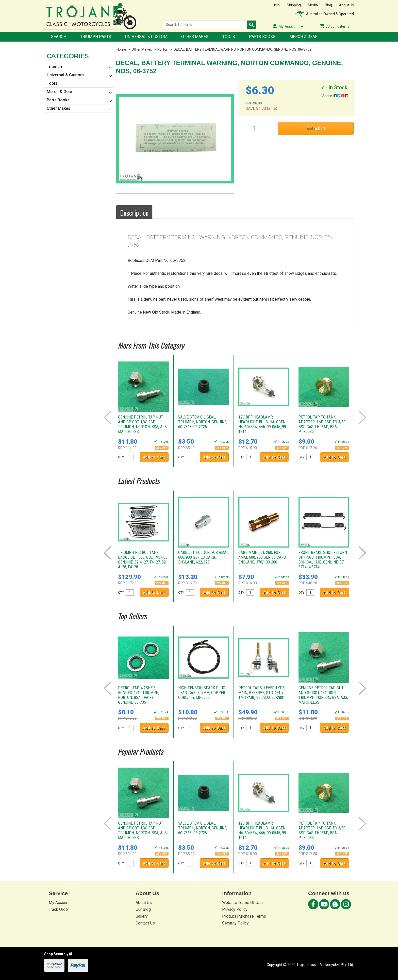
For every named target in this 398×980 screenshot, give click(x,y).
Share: (335, 96)
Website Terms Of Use (242, 903)
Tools (229, 37)
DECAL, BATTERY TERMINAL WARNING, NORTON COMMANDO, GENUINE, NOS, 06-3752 (243, 49)
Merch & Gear (303, 37)
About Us (346, 5)
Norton (163, 49)
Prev (107, 418)
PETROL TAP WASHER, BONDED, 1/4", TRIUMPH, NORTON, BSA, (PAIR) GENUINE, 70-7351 (139, 695)
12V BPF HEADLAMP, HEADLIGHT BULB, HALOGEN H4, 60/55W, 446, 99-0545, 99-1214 (263, 424)
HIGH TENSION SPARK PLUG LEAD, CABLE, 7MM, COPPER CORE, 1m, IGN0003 (202, 693)
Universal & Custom (146, 37)
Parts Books (262, 37)
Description (134, 213)
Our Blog (143, 909)
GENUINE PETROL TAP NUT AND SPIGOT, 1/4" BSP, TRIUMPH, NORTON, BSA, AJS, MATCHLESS (143, 424)
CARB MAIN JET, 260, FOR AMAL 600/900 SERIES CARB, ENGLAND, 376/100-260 (262, 557)
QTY (121, 457)
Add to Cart (316, 128)
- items (337, 26)
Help (276, 5)
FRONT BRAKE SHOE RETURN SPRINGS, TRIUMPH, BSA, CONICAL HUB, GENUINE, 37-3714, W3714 (323, 560)
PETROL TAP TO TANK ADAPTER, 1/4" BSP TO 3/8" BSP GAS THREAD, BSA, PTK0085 (322, 424)
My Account (59, 903)
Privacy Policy (235, 909)
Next (362, 418)
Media (313, 5)
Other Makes (195, 37)
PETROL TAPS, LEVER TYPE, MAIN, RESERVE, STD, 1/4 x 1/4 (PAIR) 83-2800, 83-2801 (262, 693)
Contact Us (145, 923)
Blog (328, 5)
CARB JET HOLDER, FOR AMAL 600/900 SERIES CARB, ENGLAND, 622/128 (203, 557)
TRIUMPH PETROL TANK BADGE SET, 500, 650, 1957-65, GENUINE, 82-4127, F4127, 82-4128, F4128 (143, 560)
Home (121, 49)
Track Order (59, 909)
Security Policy (235, 923)
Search (59, 37)
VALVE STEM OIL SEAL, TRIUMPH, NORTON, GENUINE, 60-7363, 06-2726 (203, 422)
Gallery (142, 916)
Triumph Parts (96, 37)
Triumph (54, 67)
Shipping (294, 5)
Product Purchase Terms (244, 916)
